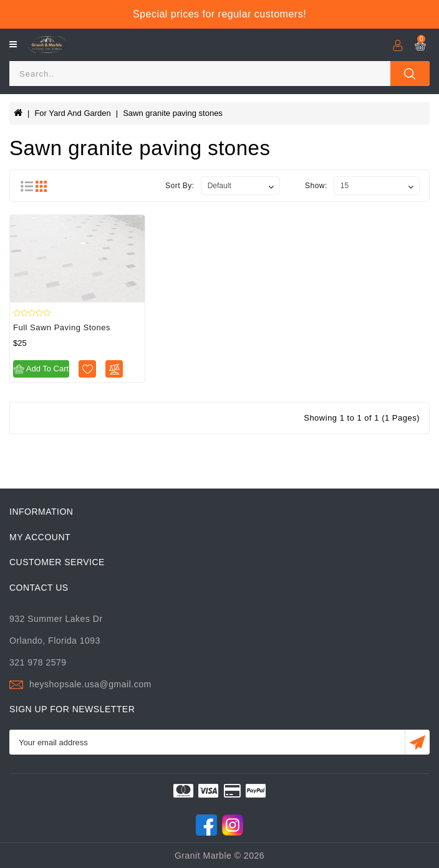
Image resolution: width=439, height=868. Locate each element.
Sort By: (180, 186)
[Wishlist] (87, 369)
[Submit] (417, 742)
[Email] (207, 742)
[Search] (200, 74)
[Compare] (114, 369)
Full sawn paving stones (62, 327)
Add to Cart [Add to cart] (41, 369)
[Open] (13, 44)
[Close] (410, 74)
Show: (316, 186)
